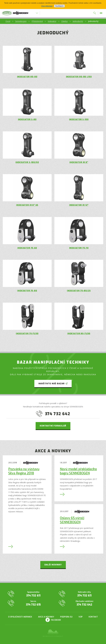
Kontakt (93, 617)
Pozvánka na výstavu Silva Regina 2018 (24, 471)
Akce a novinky (46, 617)
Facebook (56, 620)
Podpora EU (66, 617)
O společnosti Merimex (20, 617)
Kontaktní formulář (53, 426)
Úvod (8, 21)
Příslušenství (37, 21)
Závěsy (64, 21)
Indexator (52, 21)
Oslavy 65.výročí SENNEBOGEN (72, 520)
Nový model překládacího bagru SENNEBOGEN (78, 471)
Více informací (47, 6)
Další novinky (53, 565)
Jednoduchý (78, 21)
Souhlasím (59, 6)
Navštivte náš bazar (52, 384)
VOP (81, 617)
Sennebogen (21, 21)
